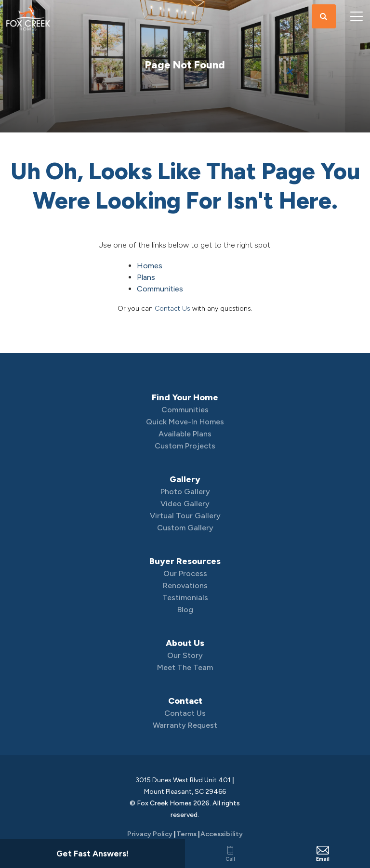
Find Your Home (185, 397)
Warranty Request (185, 725)
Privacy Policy (150, 834)
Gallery (185, 479)
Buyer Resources (185, 561)
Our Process (185, 573)
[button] (324, 17)
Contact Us (172, 309)
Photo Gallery (185, 492)
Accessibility (222, 834)
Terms (186, 834)
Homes (150, 266)
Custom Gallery (185, 528)
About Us (185, 643)
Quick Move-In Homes (185, 422)
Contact (185, 701)
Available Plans (185, 434)
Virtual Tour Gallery (185, 516)
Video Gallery (185, 504)
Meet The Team (185, 667)
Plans (146, 277)
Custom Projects (185, 446)
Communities (160, 289)
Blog (185, 610)
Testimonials (185, 598)
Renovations (185, 585)
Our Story (185, 655)
